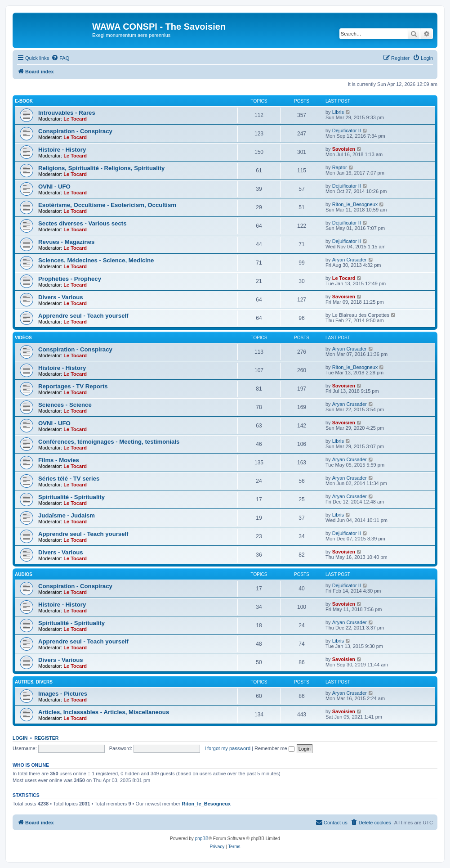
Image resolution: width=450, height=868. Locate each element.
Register (47, 738)
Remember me (274, 748)
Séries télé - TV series (69, 479)
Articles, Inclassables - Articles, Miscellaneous (104, 712)
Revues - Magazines (66, 242)
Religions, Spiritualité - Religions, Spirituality (101, 168)
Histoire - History (62, 150)
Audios (24, 574)
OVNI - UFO (54, 187)
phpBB (202, 839)
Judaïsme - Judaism (67, 515)
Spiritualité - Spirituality (71, 497)
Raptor (340, 167)
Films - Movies (59, 460)
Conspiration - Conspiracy (75, 131)
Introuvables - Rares (67, 113)
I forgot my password (227, 748)
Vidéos (23, 338)
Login (20, 738)
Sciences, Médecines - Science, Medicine (96, 260)
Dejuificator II (347, 130)
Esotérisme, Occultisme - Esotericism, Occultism (107, 205)
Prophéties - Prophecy (70, 279)
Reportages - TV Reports (73, 386)
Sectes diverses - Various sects (82, 223)
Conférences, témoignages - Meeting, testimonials (109, 442)
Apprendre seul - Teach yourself (83, 316)
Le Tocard (75, 119)
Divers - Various (61, 297)
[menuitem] (60, 58)
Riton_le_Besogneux (355, 204)
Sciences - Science (65, 405)
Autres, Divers (34, 682)
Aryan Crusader (350, 260)
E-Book (24, 101)
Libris (338, 112)
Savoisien (344, 149)
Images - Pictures (63, 694)
